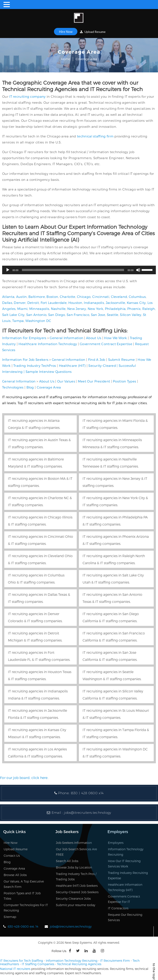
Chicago (84, 297)
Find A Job (97, 360)
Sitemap (10, 917)
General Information (66, 338)
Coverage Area (49, 387)
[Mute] (138, 270)
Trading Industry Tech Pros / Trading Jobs (76, 876)
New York (95, 309)
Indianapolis (94, 303)
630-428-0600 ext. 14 (23, 926)
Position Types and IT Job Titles (22, 896)
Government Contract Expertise (106, 344)
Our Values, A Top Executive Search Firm (24, 884)
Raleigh (149, 309)
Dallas (7, 303)
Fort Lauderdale (54, 303)
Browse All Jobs (15, 875)
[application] (79, 270)
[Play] (8, 270)
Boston (52, 297)
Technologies (13, 387)
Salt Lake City (13, 315)
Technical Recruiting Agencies (79, 964)
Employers (116, 843)
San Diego (57, 315)
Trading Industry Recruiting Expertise (128, 875)
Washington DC (38, 321)
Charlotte (68, 297)
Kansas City (136, 303)
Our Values (66, 381)
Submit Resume (122, 360)
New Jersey (77, 309)
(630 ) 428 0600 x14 (87, 793)
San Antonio (36, 315)
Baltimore (37, 297)
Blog (30, 387)
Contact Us (12, 856)
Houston (75, 303)
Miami (22, 309)
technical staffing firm (95, 136)
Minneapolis (39, 309)
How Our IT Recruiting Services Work (124, 864)
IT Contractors (118, 908)
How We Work (115, 338)
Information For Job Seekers (25, 360)
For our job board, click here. (24, 778)
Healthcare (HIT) (72, 366)
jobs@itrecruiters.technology (87, 813)
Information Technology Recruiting (126, 852)
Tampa (18, 321)
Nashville (58, 309)
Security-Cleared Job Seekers (77, 892)
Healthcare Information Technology (48, 344)
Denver (20, 303)
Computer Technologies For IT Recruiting (26, 908)
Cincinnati (101, 297)
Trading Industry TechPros (35, 366)
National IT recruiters (15, 969)
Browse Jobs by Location (74, 867)
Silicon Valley (131, 315)
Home (66, 59)
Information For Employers (24, 338)
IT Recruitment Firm (115, 961)
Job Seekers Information (74, 843)
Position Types (124, 381)
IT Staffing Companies (38, 964)
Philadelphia (115, 309)
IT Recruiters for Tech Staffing (21, 961)
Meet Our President (94, 381)
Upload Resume (93, 32)
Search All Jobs (67, 861)
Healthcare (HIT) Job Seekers (77, 886)
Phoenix (134, 309)
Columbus (137, 297)
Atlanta (8, 297)
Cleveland (119, 297)
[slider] (73, 270)
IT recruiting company (27, 96)
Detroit (33, 303)
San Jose (98, 315)
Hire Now (66, 32)
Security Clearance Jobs (73, 898)
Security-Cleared (102, 366)
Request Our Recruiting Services (125, 917)
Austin (21, 297)
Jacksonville (116, 303)
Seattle (113, 315)
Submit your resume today (76, 905)
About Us (94, 338)
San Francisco (78, 315)
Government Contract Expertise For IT (124, 899)
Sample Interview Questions (49, 372)
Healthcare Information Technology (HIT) (125, 887)
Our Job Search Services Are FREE (76, 852)
